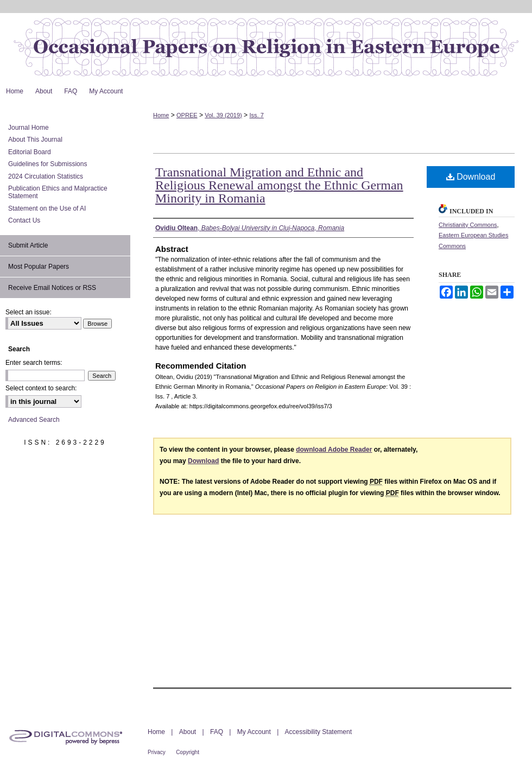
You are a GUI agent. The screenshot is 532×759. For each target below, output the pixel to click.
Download (471, 177)
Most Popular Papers (39, 267)
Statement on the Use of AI (47, 208)
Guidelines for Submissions (47, 164)
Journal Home (28, 128)
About (188, 732)
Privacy (157, 752)
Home (161, 115)
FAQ (217, 732)
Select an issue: (28, 312)
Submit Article (28, 245)
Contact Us (24, 220)
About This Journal (35, 140)
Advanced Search (34, 420)
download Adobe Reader (334, 450)
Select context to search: (41, 388)
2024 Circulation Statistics (46, 176)
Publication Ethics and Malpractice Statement (58, 192)
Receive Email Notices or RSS (52, 288)
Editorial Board (30, 152)
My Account (254, 732)
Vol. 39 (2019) (223, 115)
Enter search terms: (34, 363)
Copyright (188, 752)
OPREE (187, 115)
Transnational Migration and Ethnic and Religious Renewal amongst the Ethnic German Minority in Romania (279, 185)
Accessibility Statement (318, 732)
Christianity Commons (468, 225)
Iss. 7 (256, 115)
